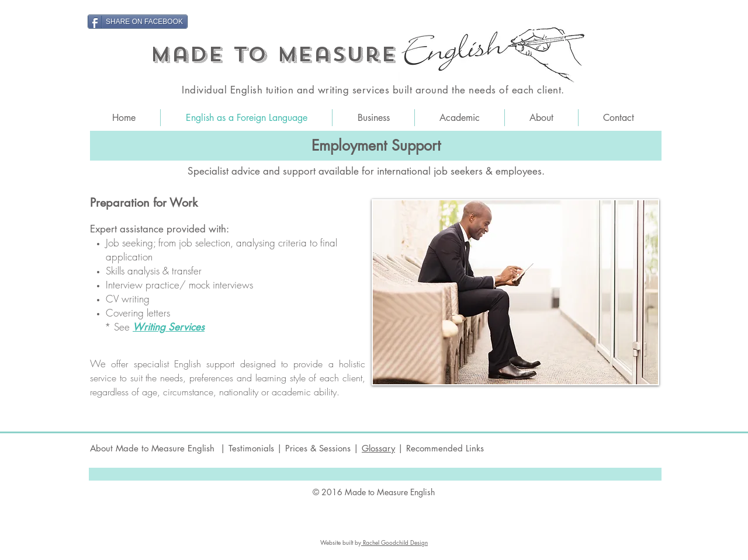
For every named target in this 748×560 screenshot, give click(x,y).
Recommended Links (445, 448)
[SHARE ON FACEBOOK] (138, 22)
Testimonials (251, 448)
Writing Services (169, 327)
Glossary (378, 448)
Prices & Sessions (319, 448)
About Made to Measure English (154, 448)
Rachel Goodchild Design (394, 542)
